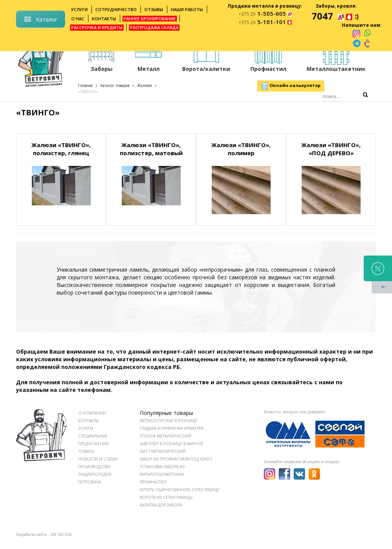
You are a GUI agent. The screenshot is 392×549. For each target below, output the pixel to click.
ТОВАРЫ (86, 451)
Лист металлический (163, 451)
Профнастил (153, 482)
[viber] (367, 43)
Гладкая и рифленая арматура (171, 428)
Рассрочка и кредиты (97, 27)
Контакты (104, 19)
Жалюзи (145, 85)
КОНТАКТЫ (88, 421)
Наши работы (187, 9)
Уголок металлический (166, 436)
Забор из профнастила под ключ (176, 459)
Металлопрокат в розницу (168, 421)
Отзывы (154, 9)
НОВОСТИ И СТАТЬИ (98, 459)
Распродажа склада (154, 27)
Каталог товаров (115, 85)
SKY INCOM (61, 534)
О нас (78, 19)
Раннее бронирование (150, 19)
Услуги (79, 9)
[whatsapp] (367, 33)
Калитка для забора (161, 505)
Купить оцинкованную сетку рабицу (180, 490)
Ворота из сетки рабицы (166, 497)
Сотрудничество (116, 9)
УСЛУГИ (86, 428)
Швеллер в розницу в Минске (172, 444)
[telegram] (357, 43)
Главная (85, 85)
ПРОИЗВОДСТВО (94, 467)
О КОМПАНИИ (92, 413)
